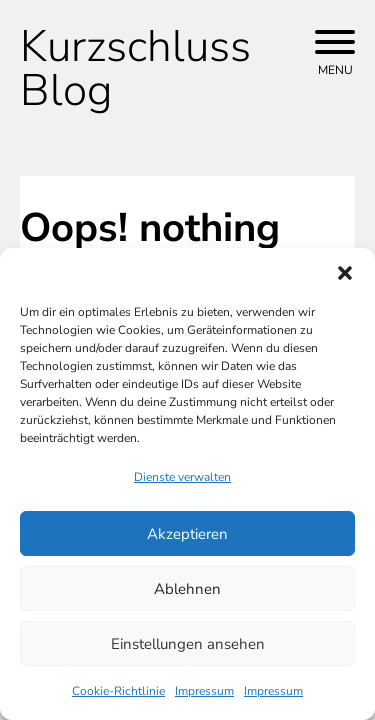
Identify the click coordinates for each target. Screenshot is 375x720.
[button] (345, 273)
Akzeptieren (187, 534)
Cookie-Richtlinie (118, 691)
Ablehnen (187, 589)
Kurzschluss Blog (135, 69)
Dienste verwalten (182, 477)
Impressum (204, 691)
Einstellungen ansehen (188, 644)
